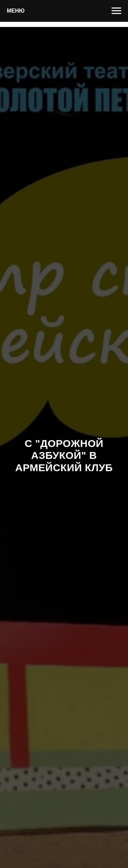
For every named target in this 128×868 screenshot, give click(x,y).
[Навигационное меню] (116, 11)
